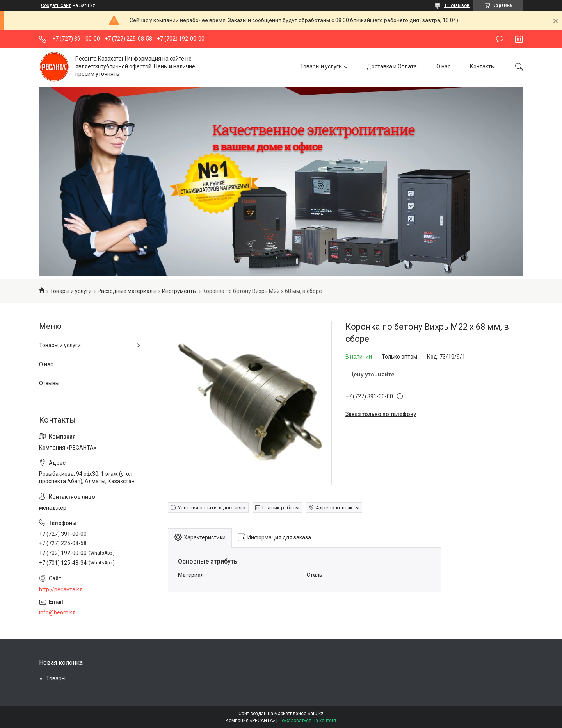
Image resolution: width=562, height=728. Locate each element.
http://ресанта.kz (61, 589)
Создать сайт (56, 5)
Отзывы (49, 383)
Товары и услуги (321, 66)
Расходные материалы (127, 291)
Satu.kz (316, 714)
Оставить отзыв (500, 39)
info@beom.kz (57, 612)
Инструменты (179, 291)
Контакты (482, 66)
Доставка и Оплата (392, 66)
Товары (56, 678)
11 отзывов (457, 5)
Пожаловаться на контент (308, 721)
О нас (443, 66)
